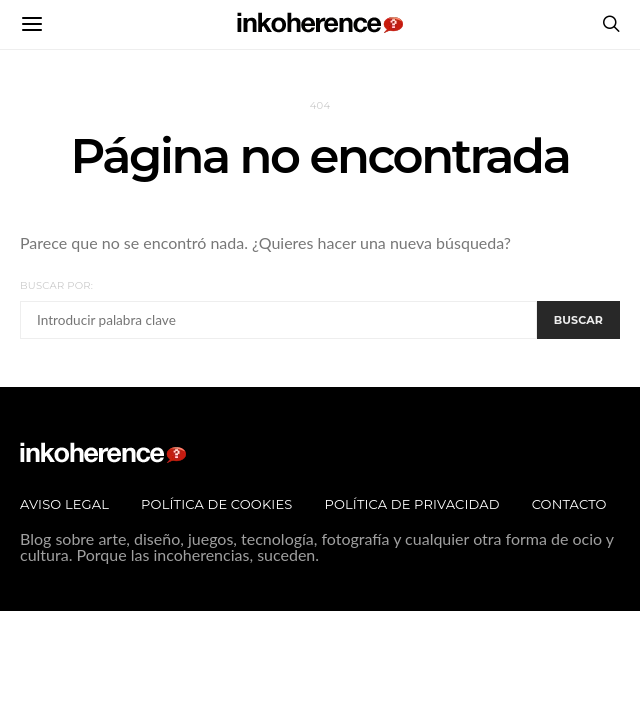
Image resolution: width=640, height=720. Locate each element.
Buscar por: (56, 285)
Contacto (569, 504)
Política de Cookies (216, 504)
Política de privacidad (411, 504)
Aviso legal (64, 504)
